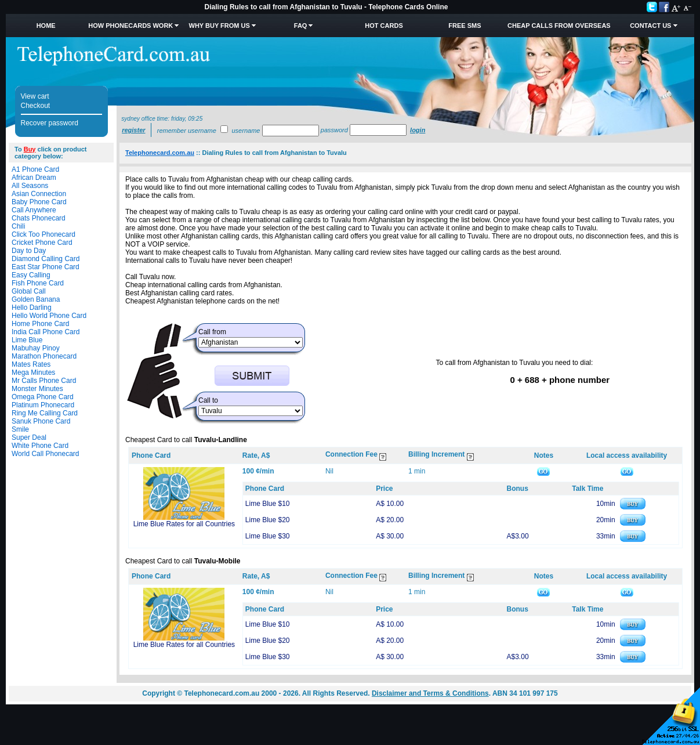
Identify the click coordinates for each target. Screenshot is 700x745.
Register (133, 130)
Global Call (29, 291)
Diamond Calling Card (46, 259)
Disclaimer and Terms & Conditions (430, 693)
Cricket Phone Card (42, 243)
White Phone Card (40, 446)
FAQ (301, 26)
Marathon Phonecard (44, 356)
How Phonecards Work (130, 26)
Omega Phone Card (43, 397)
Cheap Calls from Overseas (559, 26)
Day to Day (29, 251)
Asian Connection (39, 194)
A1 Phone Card (35, 169)
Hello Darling (32, 308)
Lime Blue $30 (268, 536)
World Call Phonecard (46, 454)
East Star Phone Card (46, 267)
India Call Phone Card (46, 332)
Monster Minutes (37, 389)
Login (418, 130)
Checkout (36, 106)
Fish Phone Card (38, 283)
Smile (20, 429)
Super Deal (29, 437)
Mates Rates (31, 364)
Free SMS (465, 26)
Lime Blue (27, 340)
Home (46, 26)
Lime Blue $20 (268, 520)
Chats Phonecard (39, 218)
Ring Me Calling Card (45, 413)
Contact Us (650, 26)
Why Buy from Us (220, 26)
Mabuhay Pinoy (36, 348)
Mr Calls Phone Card (44, 381)
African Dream (34, 178)
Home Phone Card (40, 324)
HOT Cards (384, 26)
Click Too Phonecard (43, 234)
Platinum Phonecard (43, 405)
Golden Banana (36, 299)
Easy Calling (31, 275)
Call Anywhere (34, 210)
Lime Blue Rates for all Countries (184, 524)
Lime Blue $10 (268, 504)
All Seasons (30, 186)
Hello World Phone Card (49, 316)
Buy (30, 149)
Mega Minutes (33, 372)
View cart (35, 96)
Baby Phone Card (39, 202)
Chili (18, 226)
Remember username (187, 131)
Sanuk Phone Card (41, 421)
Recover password (50, 123)
